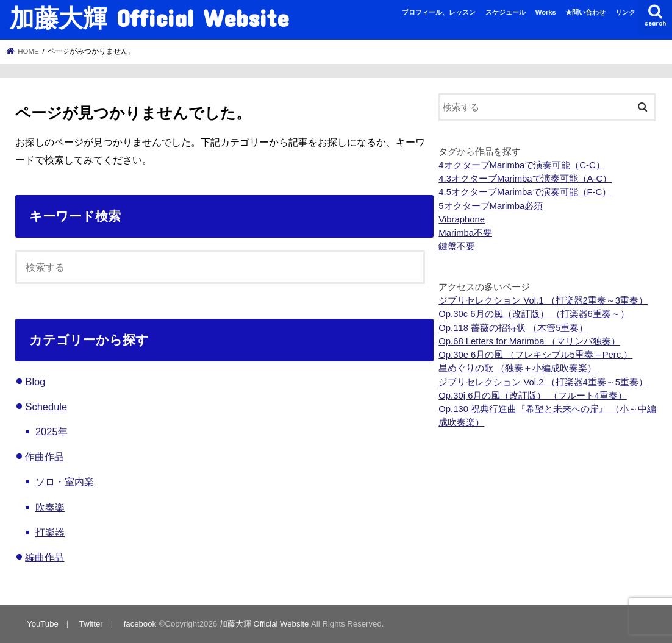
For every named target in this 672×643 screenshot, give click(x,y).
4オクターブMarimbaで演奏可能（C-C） (521, 165)
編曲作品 (45, 557)
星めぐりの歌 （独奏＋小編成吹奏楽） (517, 368)
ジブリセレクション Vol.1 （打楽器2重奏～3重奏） (543, 300)
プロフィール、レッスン (439, 12)
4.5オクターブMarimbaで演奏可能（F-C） (525, 192)
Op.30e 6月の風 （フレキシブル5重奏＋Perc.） (535, 355)
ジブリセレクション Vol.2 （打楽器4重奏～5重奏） (543, 382)
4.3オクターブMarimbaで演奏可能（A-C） (525, 179)
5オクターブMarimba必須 (491, 206)
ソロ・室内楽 (65, 481)
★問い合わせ (585, 12)
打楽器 (50, 532)
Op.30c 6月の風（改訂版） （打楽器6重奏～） (534, 314)
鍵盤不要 (457, 246)
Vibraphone (462, 219)
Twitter (91, 624)
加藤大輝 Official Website (149, 17)
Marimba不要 (465, 233)
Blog (35, 382)
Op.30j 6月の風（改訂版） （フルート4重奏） (532, 396)
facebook (140, 624)
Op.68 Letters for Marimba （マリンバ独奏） (529, 341)
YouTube (43, 624)
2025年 (52, 432)
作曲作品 (45, 456)
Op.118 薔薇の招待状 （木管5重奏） (513, 328)
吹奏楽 (50, 507)
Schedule (46, 407)
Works (546, 12)
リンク (625, 12)
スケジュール (506, 12)
